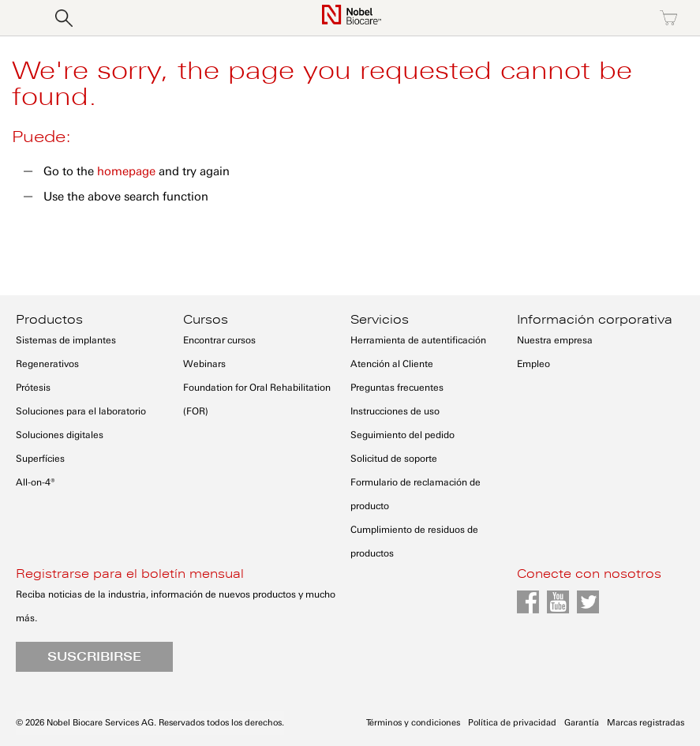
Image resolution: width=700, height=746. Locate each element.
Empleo (533, 364)
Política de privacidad (512, 723)
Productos (49, 320)
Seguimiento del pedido (402, 435)
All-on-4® (36, 482)
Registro (601, 18)
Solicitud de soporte (394, 459)
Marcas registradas (646, 723)
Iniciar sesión (533, 18)
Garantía (582, 723)
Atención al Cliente (392, 364)
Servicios (380, 320)
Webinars (204, 364)
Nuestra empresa (555, 340)
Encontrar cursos (219, 340)
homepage (126, 171)
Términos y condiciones (413, 723)
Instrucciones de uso (395, 411)
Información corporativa (595, 320)
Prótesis (33, 388)
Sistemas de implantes (66, 340)
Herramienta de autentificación (418, 340)
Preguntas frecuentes (397, 388)
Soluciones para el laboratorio (81, 411)
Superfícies (40, 459)
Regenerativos (47, 364)
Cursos (206, 320)
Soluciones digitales (60, 435)
